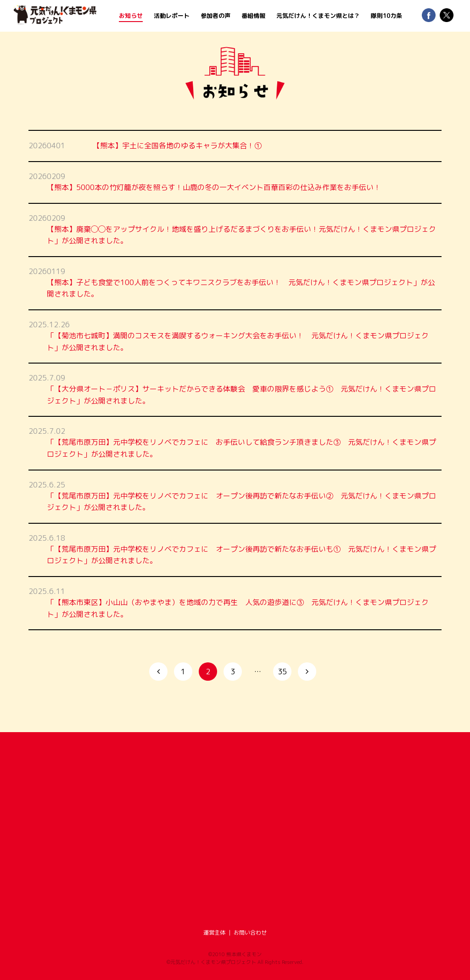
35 (282, 672)
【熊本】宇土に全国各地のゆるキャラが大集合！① (177, 146)
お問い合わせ (250, 932)
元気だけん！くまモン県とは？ (318, 16)
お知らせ (131, 16)
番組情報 (253, 16)
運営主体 (214, 932)
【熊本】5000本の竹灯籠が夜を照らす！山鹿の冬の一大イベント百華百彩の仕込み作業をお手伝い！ (214, 187)
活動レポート (172, 16)
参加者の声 (215, 16)
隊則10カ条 (386, 16)
